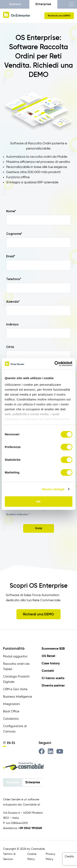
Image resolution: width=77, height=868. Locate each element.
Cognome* (14, 234)
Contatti (48, 671)
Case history (51, 663)
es (13, 743)
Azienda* (13, 302)
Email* (11, 256)
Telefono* (14, 279)
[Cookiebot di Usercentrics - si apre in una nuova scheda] (55, 364)
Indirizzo (12, 324)
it (5, 743)
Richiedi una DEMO (59, 16)
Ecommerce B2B (53, 649)
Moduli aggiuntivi (15, 656)
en (9, 743)
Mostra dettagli (53, 489)
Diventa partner (53, 686)
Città (10, 347)
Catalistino (11, 719)
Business (15, 4)
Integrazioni (11, 704)
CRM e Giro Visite (15, 689)
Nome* (11, 211)
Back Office (11, 711)
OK (38, 501)
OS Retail (48, 656)
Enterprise (43, 4)
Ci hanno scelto (53, 678)
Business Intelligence (18, 697)
